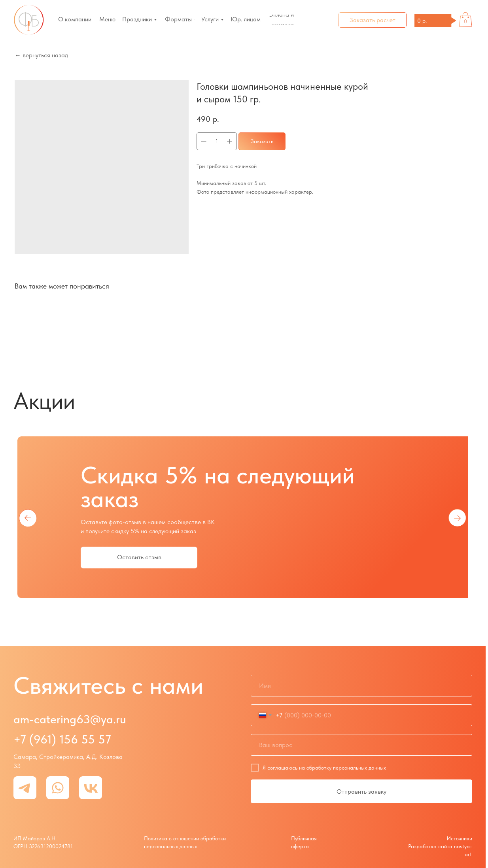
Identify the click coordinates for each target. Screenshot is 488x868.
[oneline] (361, 745)
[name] (361, 686)
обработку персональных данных (346, 768)
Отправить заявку (361, 792)
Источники (460, 838)
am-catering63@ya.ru (70, 719)
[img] (29, 20)
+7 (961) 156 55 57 (62, 739)
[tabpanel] (243, 517)
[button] (373, 20)
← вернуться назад (41, 55)
